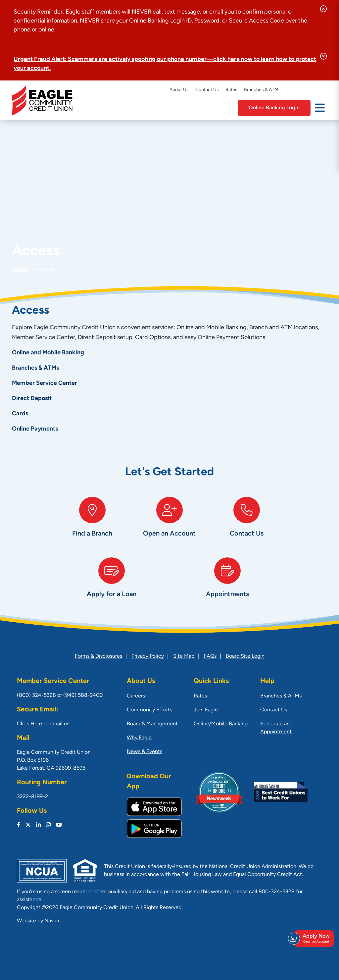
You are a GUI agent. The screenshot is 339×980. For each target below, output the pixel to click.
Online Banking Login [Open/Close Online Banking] (274, 108)
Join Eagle (206, 710)
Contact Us (207, 90)
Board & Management (152, 724)
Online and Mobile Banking (48, 353)
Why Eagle (139, 738)
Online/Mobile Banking (221, 724)
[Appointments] (227, 584)
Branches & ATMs (262, 90)
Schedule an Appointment (276, 728)
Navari (52, 921)
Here (36, 724)
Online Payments (35, 429)
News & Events (145, 752)
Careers (136, 696)
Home (20, 269)
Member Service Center (45, 383)
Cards (20, 414)
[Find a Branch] (92, 524)
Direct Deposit (32, 399)
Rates (231, 90)
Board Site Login (245, 656)
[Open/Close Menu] (320, 107)
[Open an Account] (169, 524)
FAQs (210, 656)
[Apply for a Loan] (112, 584)
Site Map (184, 656)
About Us (179, 90)
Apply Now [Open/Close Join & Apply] (313, 939)
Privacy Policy (148, 656)
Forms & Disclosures (98, 656)
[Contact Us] (247, 524)
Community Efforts (149, 710)
